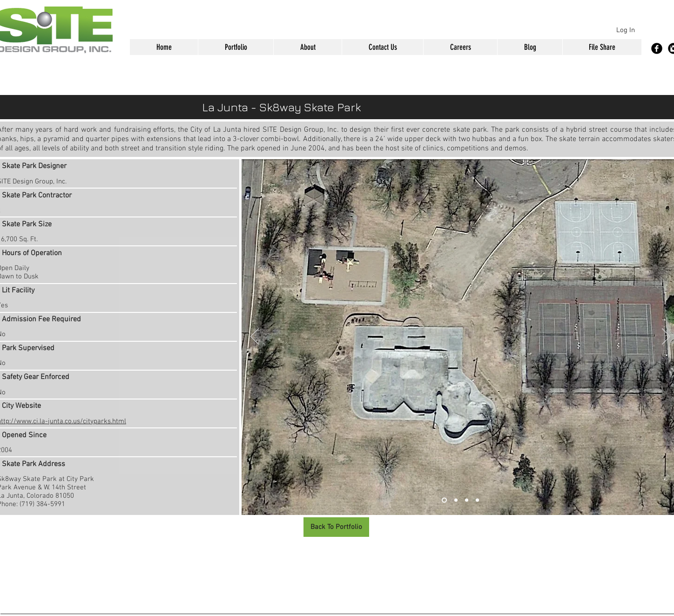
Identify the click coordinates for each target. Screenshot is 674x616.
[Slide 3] (467, 500)
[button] (236, 47)
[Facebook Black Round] (657, 48)
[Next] (666, 337)
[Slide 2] (456, 500)
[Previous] (255, 337)
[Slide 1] (444, 500)
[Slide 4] (477, 500)
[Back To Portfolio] (336, 527)
